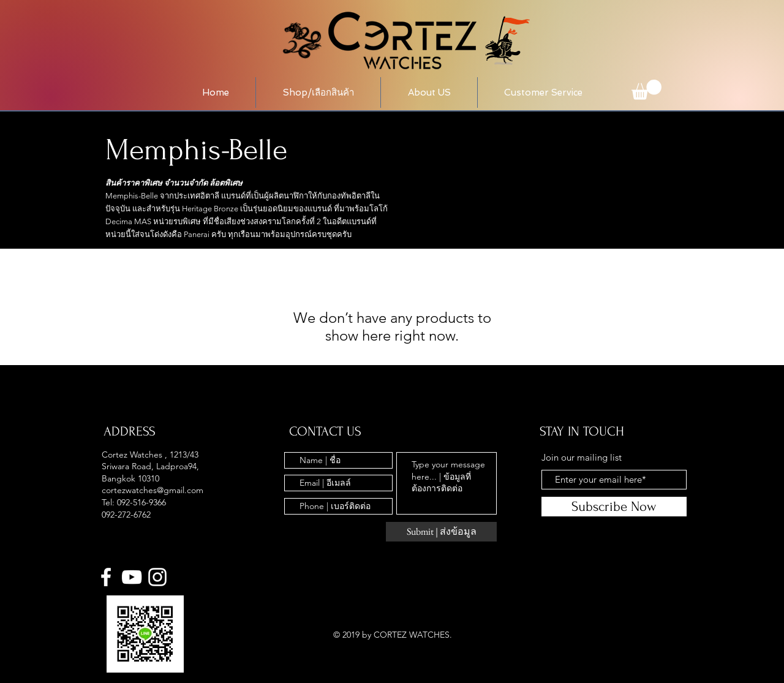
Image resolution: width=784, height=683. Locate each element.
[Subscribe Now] (614, 507)
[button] (318, 92)
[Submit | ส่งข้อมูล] (441, 532)
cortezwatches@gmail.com (153, 490)
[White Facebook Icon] (106, 577)
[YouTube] (132, 577)
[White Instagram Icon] (157, 577)
